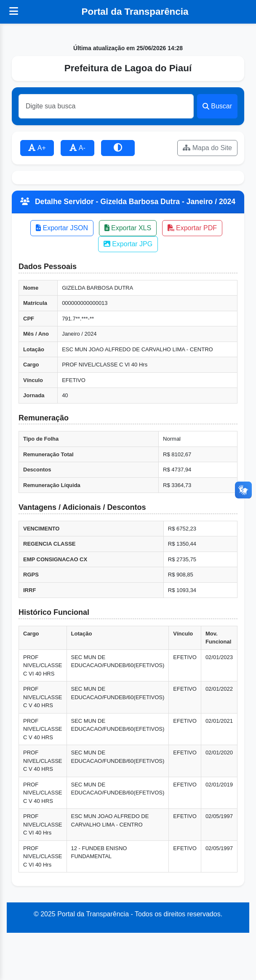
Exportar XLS (128, 228)
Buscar (217, 106)
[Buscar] (106, 106)
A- (77, 148)
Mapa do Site (207, 148)
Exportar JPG (128, 244)
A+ (37, 148)
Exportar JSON (62, 228)
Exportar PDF (192, 228)
